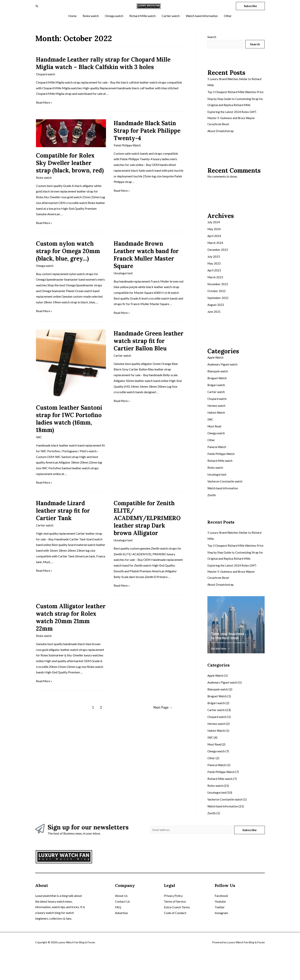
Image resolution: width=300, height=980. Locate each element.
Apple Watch (216, 378)
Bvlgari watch (216, 406)
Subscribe (249, 857)
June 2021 (214, 332)
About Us (121, 923)
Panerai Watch (217, 468)
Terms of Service (175, 929)
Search (212, 52)
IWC (39, 451)
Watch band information (223, 509)
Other (211, 461)
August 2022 (216, 326)
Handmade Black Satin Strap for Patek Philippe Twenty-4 (147, 145)
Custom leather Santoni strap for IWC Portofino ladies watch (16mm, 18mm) (69, 433)
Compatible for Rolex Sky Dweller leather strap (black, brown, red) (70, 177)
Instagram (221, 940)
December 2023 (218, 271)
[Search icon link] (37, 13)
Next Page (160, 721)
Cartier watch (123, 370)
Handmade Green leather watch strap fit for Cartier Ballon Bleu (149, 355)
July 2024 (214, 243)
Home (102, 884)
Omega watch (45, 280)
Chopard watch (46, 89)
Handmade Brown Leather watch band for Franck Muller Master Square (146, 269)
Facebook (221, 923)
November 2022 (218, 305)
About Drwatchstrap (221, 152)
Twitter (220, 935)
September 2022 (218, 319)
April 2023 (214, 291)
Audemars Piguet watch (223, 385)
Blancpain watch (218, 392)
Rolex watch (44, 192)
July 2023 (214, 277)
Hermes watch (217, 427)
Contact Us (122, 929)
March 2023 (216, 298)
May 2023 (214, 284)
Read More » (44, 117)
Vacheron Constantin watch (225, 502)
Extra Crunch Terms (177, 935)
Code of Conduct (175, 940)
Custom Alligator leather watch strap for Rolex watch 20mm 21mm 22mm (71, 631)
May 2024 (214, 250)
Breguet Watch (217, 399)
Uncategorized (124, 287)
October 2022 (217, 312)
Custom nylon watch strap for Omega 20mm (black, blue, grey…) (68, 265)
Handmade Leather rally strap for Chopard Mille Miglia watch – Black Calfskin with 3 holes (103, 78)
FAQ (118, 935)
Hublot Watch (217, 433)
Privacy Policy (173, 923)
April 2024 (214, 257)
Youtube (220, 929)
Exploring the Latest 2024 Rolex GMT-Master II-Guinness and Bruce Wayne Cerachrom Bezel (233, 139)
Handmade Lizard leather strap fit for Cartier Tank (63, 525)
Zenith (212, 516)
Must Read (215, 447)
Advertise (121, 940)
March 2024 (216, 264)
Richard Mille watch (221, 482)
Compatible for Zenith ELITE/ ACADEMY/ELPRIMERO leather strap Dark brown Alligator (147, 532)
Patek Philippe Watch (128, 160)
